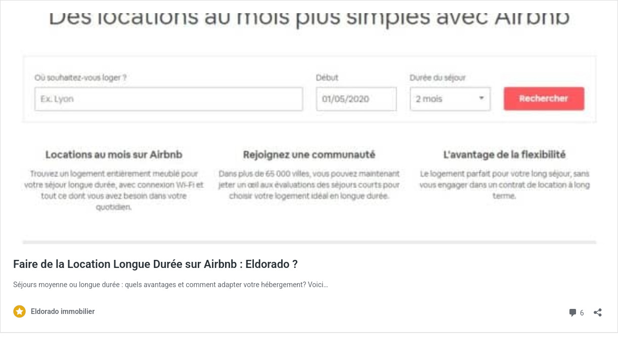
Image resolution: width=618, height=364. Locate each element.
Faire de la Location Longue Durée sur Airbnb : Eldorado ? (156, 264)
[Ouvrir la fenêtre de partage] (598, 309)
